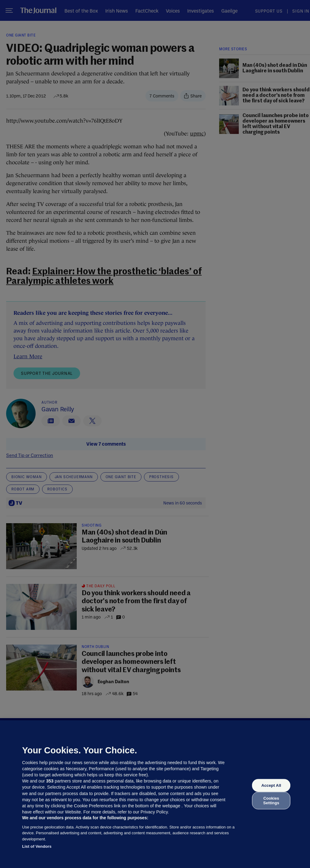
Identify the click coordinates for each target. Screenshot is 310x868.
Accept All (271, 785)
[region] (155, 794)
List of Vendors (37, 846)
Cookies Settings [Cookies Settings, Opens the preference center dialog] (271, 800)
